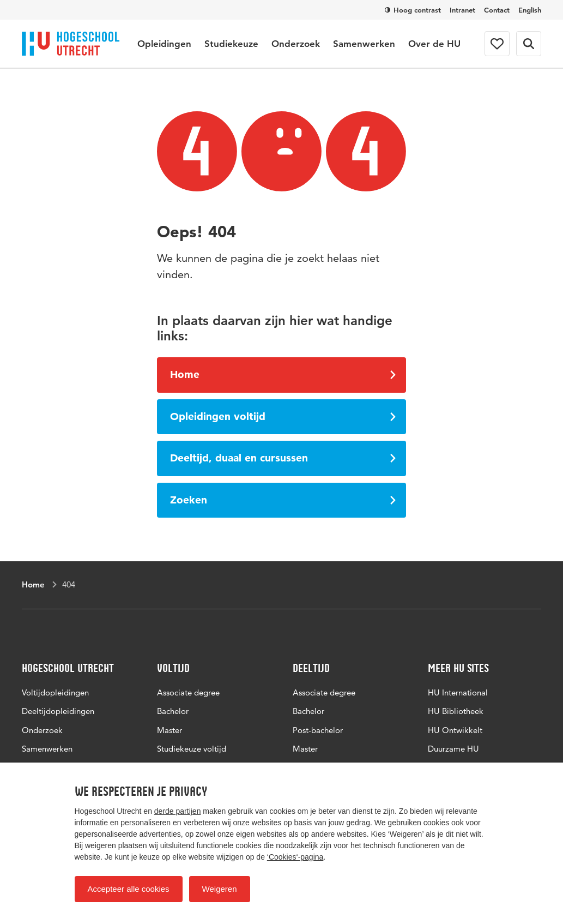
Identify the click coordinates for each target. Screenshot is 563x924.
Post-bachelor (318, 730)
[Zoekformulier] (529, 44)
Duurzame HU (453, 749)
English (530, 10)
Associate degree (188, 692)
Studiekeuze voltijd (192, 749)
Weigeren (220, 889)
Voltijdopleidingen (55, 692)
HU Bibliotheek (456, 711)
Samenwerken (364, 44)
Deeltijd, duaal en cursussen (283, 458)
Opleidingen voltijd (283, 416)
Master (169, 730)
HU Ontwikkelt (455, 730)
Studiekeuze (231, 44)
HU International (458, 692)
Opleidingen (164, 44)
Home (283, 374)
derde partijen (178, 811)
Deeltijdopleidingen (58, 711)
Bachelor (173, 711)
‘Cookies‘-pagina (295, 857)
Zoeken (283, 500)
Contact (497, 10)
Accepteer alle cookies (129, 889)
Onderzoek (296, 44)
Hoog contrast (413, 10)
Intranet (462, 10)
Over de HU (434, 44)
